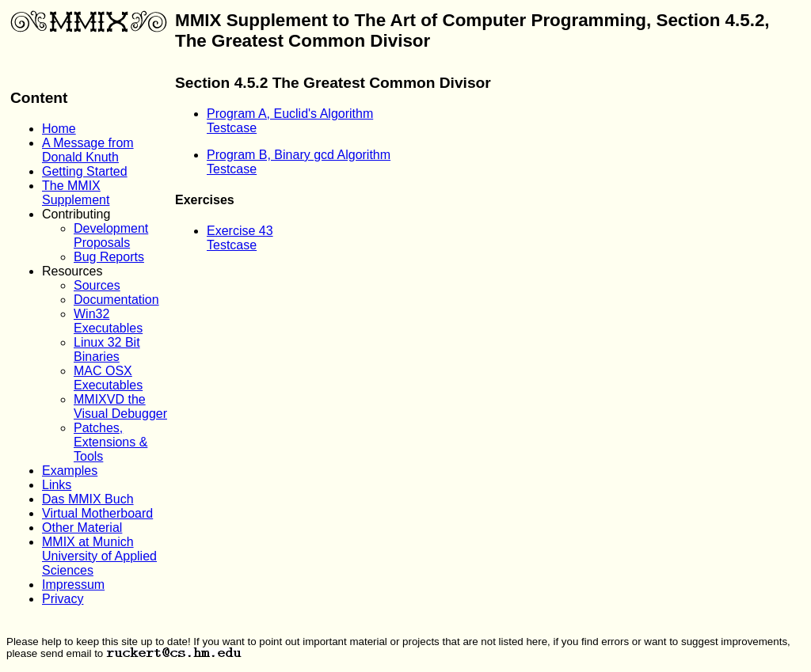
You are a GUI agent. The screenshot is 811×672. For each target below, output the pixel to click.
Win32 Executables (108, 321)
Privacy (63, 599)
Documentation (116, 300)
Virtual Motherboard (97, 513)
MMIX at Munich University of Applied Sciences (99, 556)
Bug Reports (109, 257)
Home (59, 129)
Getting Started (85, 171)
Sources (97, 285)
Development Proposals (111, 235)
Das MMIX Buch (88, 499)
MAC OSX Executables (108, 378)
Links (57, 485)
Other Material (82, 528)
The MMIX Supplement (76, 193)
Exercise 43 (240, 231)
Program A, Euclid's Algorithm (290, 114)
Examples (70, 471)
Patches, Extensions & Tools (110, 442)
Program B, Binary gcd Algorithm (299, 155)
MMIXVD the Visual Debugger (120, 406)
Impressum (73, 585)
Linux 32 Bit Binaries (107, 349)
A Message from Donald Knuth (88, 150)
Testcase (232, 128)
